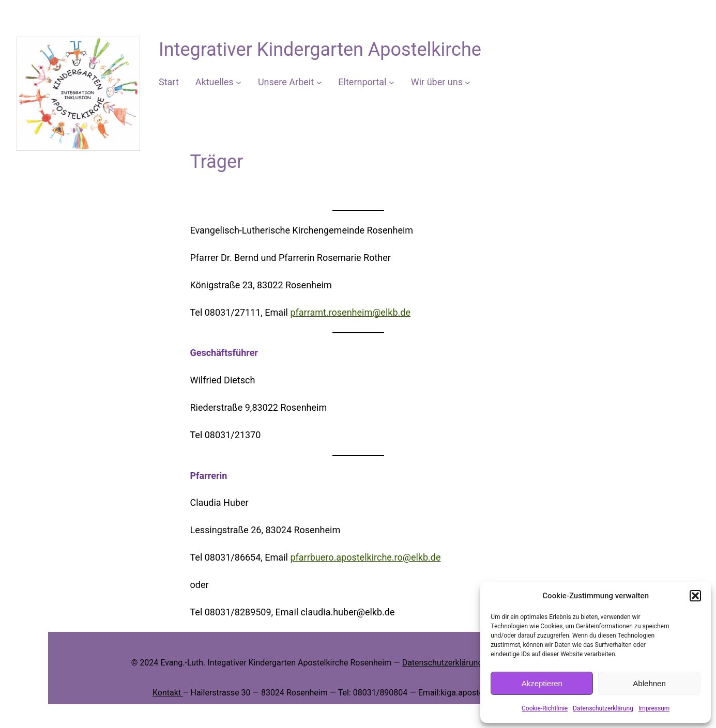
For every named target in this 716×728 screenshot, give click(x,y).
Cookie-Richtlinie (545, 708)
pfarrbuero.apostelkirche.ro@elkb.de (365, 557)
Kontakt (168, 693)
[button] (695, 596)
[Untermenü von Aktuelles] (239, 82)
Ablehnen (649, 683)
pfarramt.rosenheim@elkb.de (350, 312)
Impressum (654, 708)
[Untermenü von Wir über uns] (468, 82)
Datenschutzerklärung (603, 708)
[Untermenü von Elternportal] (392, 82)
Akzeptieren (542, 683)
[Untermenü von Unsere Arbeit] (319, 82)
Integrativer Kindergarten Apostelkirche (320, 50)
